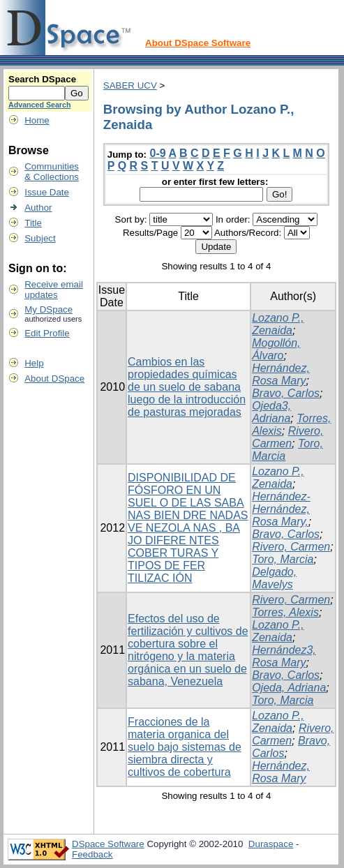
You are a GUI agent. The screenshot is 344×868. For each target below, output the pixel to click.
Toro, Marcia (283, 559)
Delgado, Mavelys (274, 578)
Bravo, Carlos (286, 393)
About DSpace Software (198, 43)
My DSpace (48, 309)
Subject (40, 238)
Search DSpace (42, 79)
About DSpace (54, 379)
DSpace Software (108, 844)
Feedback (92, 854)
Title (33, 223)
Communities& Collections (52, 172)
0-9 (158, 153)
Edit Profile (47, 333)
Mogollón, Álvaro (276, 349)
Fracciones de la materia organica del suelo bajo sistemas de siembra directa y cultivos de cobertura (185, 747)
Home (37, 120)
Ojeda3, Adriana (271, 412)
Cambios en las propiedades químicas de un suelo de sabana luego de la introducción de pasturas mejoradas (187, 387)
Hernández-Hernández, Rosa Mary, (281, 509)
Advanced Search (39, 105)
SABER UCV (130, 85)
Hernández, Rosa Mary (281, 374)
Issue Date (47, 192)
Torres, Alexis (285, 612)
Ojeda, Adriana (289, 688)
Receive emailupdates (54, 290)
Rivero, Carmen (287, 437)
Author (38, 208)
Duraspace (271, 844)
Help (34, 363)
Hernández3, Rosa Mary (284, 656)
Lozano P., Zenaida (278, 324)
